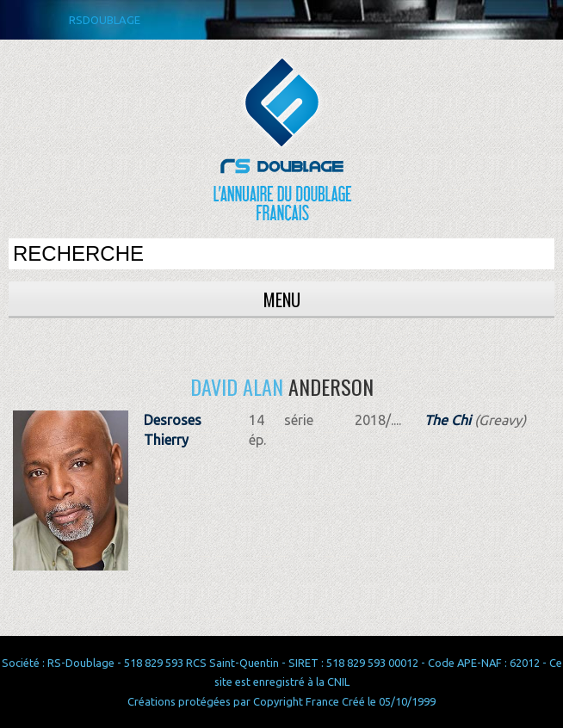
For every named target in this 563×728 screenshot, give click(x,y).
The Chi (448, 420)
